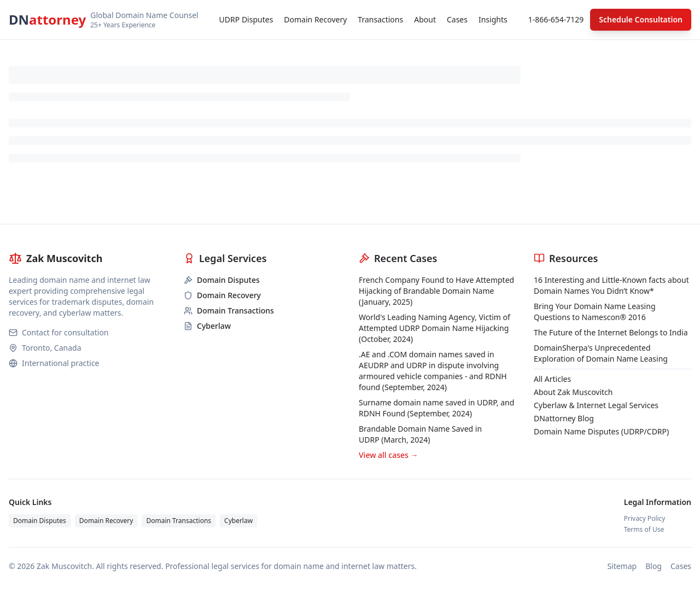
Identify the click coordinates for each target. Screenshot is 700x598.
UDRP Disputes (246, 19)
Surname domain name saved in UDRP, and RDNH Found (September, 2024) (436, 408)
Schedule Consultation (641, 19)
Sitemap (622, 566)
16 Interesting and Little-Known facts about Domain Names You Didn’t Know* (611, 285)
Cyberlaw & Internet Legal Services (596, 405)
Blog (654, 566)
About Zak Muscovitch (573, 392)
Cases (457, 19)
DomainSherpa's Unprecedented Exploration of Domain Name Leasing (601, 353)
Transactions (380, 19)
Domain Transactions (179, 521)
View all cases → (388, 455)
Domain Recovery (315, 19)
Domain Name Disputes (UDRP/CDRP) (601, 431)
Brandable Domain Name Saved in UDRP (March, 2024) (420, 434)
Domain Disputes (40, 521)
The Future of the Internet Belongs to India (611, 332)
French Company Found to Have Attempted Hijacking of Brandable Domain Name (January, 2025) (436, 291)
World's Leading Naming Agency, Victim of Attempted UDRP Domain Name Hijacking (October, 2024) (434, 328)
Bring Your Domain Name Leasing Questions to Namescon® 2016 (595, 312)
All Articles (552, 379)
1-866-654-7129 (556, 19)
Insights (493, 19)
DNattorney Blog (564, 418)
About (425, 19)
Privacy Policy (645, 519)
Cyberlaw (238, 521)
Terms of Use (644, 530)
